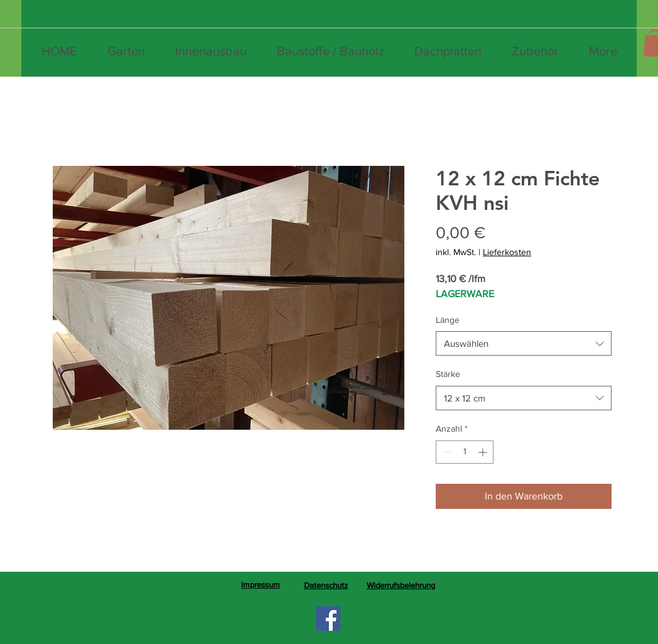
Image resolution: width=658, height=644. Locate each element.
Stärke (448, 374)
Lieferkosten (507, 252)
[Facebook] (328, 619)
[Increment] (484, 452)
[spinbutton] (465, 452)
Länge (448, 320)
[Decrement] (445, 452)
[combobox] (524, 343)
